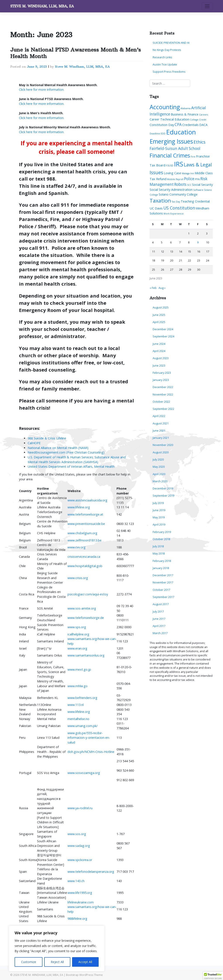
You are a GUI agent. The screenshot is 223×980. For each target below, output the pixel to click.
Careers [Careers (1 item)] (204, 115)
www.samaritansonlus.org (86, 655)
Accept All (85, 962)
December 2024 (163, 329)
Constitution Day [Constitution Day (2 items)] (162, 125)
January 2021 (161, 438)
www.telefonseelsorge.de (86, 618)
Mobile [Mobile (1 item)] (171, 179)
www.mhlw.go (78, 686)
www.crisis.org (78, 578)
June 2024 (159, 344)
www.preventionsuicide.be (86, 524)
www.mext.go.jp (79, 669)
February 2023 (162, 373)
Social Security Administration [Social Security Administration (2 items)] (171, 189)
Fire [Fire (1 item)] (193, 157)
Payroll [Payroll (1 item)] (180, 179)
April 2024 (159, 351)
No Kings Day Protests (167, 50)
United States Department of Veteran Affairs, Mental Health (71, 467)
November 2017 (163, 582)
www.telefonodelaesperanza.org (91, 872)
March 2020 (160, 481)
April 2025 (159, 322)
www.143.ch (76, 881)
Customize (29, 962)
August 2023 (161, 358)
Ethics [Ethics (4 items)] (200, 142)
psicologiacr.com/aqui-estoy (88, 594)
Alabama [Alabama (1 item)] (186, 108)
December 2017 (163, 575)
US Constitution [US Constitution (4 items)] (179, 208)
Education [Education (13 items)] (181, 132)
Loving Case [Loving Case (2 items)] (172, 173)
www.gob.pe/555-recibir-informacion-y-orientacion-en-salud (89, 738)
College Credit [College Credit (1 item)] (198, 120)
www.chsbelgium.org (82, 533)
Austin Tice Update (165, 64)
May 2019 (159, 517)
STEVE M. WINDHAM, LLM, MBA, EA (42, 6)
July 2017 (158, 612)
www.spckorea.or (80, 860)
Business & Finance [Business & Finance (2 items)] (185, 114)
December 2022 (163, 387)
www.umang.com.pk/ (83, 726)
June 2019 (159, 510)
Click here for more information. (42, 90)
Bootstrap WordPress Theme (84, 975)
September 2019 (163, 496)
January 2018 (161, 568)
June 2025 (159, 315)
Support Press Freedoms (169, 72)
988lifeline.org (77, 919)
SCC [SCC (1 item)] (189, 185)
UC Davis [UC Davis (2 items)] (156, 208)
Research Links (162, 57)
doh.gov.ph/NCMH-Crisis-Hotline (91, 752)
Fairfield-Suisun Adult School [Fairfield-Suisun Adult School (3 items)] (175, 148)
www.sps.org (77, 627)
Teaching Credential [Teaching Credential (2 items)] (195, 201)
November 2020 (163, 445)
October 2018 (161, 539)
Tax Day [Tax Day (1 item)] (176, 202)
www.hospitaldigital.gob (85, 566)
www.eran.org (77, 648)
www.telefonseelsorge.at (85, 514)
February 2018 (162, 561)
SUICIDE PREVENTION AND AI (171, 43)
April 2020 (159, 474)
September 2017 (163, 597)
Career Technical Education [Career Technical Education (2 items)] (169, 119)
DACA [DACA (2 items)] (203, 125)
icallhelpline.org (78, 634)
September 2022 (163, 409)
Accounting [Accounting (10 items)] (165, 107)
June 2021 (159, 431)
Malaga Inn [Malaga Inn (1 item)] (188, 173)
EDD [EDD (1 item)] (163, 134)
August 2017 (161, 604)
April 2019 (159, 525)
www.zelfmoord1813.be (84, 540)
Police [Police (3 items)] (189, 179)
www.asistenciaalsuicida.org (87, 500)
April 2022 (159, 416)
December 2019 (163, 488)
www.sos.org (77, 834)
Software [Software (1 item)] (198, 190)
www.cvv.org (77, 547)
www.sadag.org (79, 846)
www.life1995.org (80, 893)
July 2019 (158, 503)
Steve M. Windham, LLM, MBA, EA (82, 67)
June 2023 (159, 366)
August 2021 (161, 423)
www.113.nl (76, 705)
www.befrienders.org (82, 698)
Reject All (57, 962)
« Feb (153, 288)
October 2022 (161, 402)
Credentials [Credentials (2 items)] (190, 125)
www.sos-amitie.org (82, 608)
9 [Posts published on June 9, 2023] (198, 242)
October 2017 (161, 590)
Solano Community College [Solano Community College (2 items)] (178, 194)
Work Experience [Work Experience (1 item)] (174, 214)
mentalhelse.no (78, 719)
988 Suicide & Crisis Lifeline (47, 438)
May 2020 (159, 467)
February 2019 (162, 532)
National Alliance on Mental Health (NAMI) (58, 448)
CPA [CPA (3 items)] (178, 125)
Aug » (162, 288)
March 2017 (160, 633)
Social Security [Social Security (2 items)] (202, 184)
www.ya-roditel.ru (80, 808)
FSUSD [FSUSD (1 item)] (170, 166)
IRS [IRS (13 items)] (179, 164)
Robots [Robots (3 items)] (180, 184)
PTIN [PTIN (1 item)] (197, 179)
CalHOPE (34, 443)
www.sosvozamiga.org (84, 773)
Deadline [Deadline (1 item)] (155, 134)
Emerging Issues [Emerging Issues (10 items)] (171, 141)
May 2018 (159, 554)
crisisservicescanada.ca (84, 557)
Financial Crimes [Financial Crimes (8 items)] (170, 155)
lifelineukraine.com (81, 902)
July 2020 (158, 460)
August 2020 (161, 452)
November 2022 (163, 395)
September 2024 (163, 336)
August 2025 (161, 307)
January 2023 (161, 380)
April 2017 (159, 626)
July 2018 (158, 546)
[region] (57, 948)
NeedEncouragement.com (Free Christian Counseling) (66, 452)
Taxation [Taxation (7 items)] (160, 201)
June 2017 (159, 619)
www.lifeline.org (79, 507)
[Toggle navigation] (207, 6)
